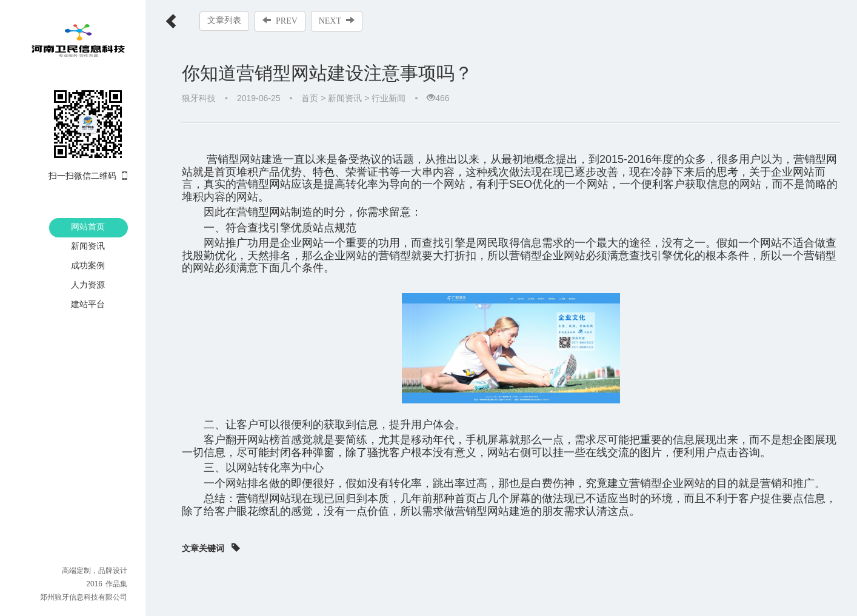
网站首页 (88, 227)
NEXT (337, 21)
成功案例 (88, 265)
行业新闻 (388, 98)
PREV (280, 21)
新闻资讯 (88, 246)
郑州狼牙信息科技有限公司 (84, 597)
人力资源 (88, 285)
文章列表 (224, 20)
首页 (310, 98)
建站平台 (88, 304)
